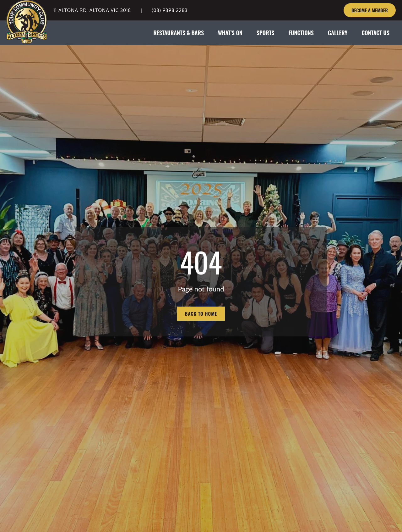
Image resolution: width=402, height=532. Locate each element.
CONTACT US (375, 33)
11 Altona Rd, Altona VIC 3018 (92, 10)
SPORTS (266, 33)
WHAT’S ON (230, 33)
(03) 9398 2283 (170, 10)
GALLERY (338, 33)
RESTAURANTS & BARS (179, 33)
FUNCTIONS (301, 33)
